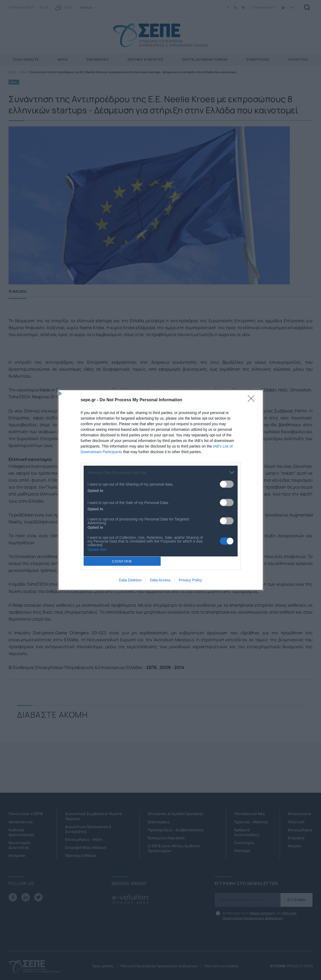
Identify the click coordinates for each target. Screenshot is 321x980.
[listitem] (161, 472)
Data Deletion (130, 580)
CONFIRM (122, 561)
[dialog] (161, 490)
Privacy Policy (190, 580)
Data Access (160, 580)
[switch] (227, 484)
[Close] (253, 400)
